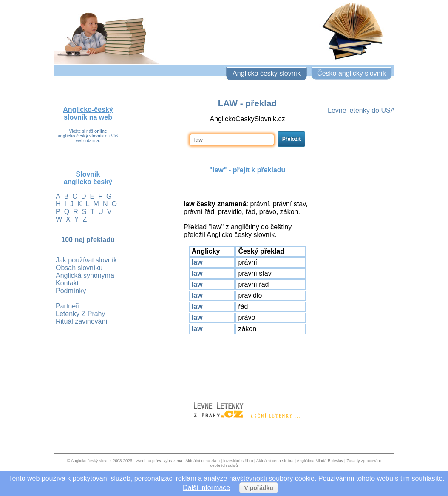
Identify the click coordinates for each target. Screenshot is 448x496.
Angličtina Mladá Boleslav (320, 460)
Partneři (68, 306)
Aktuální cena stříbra (275, 460)
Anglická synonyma (85, 275)
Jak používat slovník (86, 260)
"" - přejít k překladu (248, 170)
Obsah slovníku (79, 268)
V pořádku (258, 488)
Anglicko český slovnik (91, 460)
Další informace (206, 488)
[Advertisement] (247, 364)
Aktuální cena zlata (203, 460)
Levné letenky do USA (361, 110)
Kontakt (67, 283)
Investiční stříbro (238, 460)
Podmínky (71, 291)
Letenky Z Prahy (81, 314)
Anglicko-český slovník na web (88, 113)
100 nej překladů (88, 240)
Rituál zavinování (82, 321)
